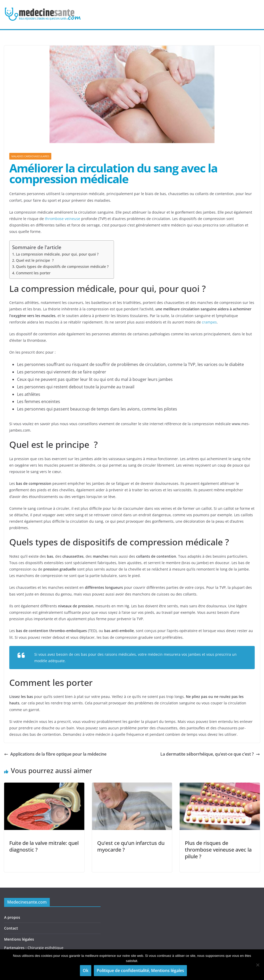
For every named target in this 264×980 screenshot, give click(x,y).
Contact (11, 928)
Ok (86, 970)
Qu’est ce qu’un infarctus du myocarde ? (131, 846)
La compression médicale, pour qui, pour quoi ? (57, 254)
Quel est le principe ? (35, 260)
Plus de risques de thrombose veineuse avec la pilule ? (218, 850)
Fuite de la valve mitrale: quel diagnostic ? (44, 846)
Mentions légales (19, 939)
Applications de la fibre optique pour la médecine (55, 754)
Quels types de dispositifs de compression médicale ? (62, 266)
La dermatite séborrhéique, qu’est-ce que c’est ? (210, 754)
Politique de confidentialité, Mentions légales (140, 970)
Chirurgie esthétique (46, 948)
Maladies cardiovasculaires (30, 156)
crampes (209, 322)
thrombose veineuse (63, 219)
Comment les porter (33, 273)
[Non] (258, 965)
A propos (12, 917)
